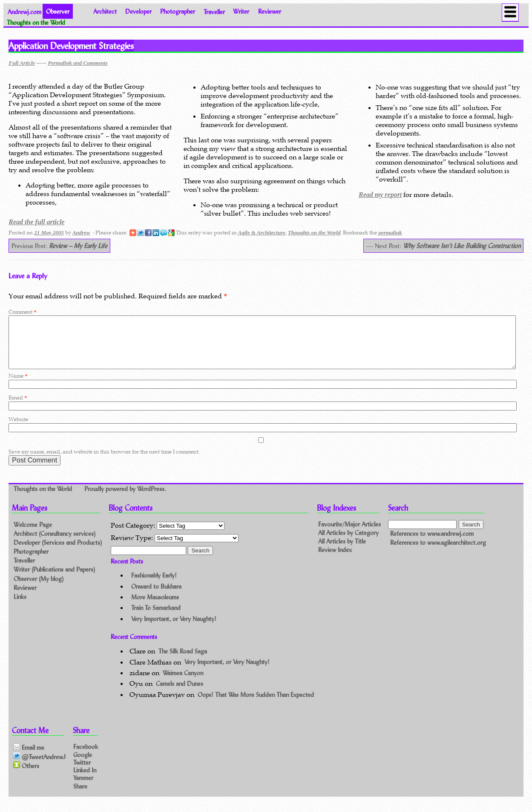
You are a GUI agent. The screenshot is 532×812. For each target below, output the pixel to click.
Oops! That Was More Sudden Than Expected (256, 705)
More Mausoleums (155, 607)
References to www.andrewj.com (432, 544)
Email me (29, 758)
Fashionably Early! (154, 585)
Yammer (83, 788)
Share (80, 796)
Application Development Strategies (71, 46)
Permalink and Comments (78, 63)
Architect (105, 11)
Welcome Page (33, 535)
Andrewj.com (24, 11)
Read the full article (36, 222)
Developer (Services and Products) (58, 553)
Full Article (22, 63)
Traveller (214, 11)
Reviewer (270, 11)
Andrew (81, 233)
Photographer (178, 11)
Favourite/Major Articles (349, 534)
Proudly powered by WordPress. (125, 499)
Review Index (335, 560)
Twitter (82, 772)
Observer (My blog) (39, 589)
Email (18, 408)
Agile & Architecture (262, 233)
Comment (22, 312)
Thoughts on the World (314, 233)
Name (18, 386)
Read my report (380, 195)
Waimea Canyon (183, 683)
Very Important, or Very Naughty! (174, 629)
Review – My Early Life (78, 246)
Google (83, 764)
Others (26, 776)
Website (18, 429)
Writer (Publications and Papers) (54, 579)
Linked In (85, 780)
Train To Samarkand (156, 618)
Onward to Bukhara (156, 597)
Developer (138, 11)
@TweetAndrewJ (39, 767)
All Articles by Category (348, 543)
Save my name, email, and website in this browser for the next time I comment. (104, 462)
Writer (241, 11)
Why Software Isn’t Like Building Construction (462, 246)
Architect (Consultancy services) (55, 544)
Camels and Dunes (180, 694)
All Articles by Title (342, 551)
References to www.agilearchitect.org (438, 553)
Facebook (86, 757)
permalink (390, 233)
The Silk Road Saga (183, 661)
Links (20, 607)
